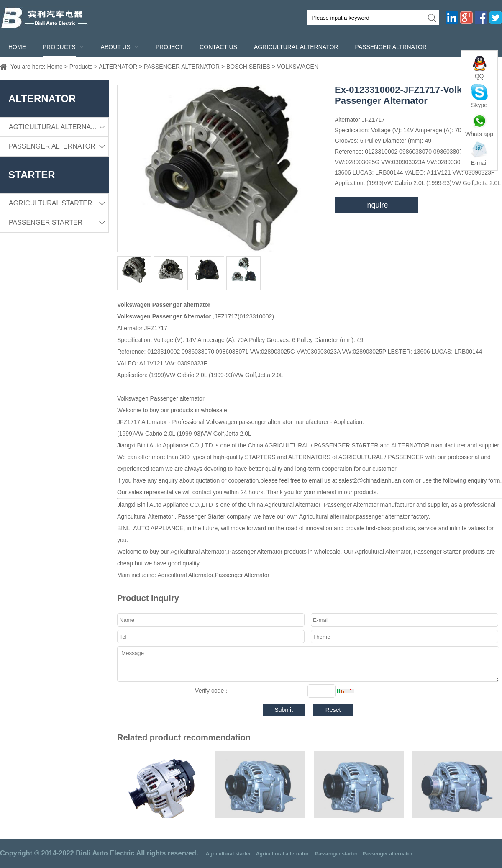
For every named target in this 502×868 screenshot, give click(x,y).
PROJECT (169, 47)
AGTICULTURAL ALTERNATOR (59, 127)
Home (17, 47)
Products (59, 47)
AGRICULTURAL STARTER (59, 203)
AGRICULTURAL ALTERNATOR (296, 47)
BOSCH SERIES (248, 67)
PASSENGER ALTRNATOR (391, 47)
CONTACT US (218, 47)
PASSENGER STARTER (59, 222)
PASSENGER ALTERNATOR (182, 67)
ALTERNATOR (118, 67)
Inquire (376, 205)
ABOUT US (116, 47)
